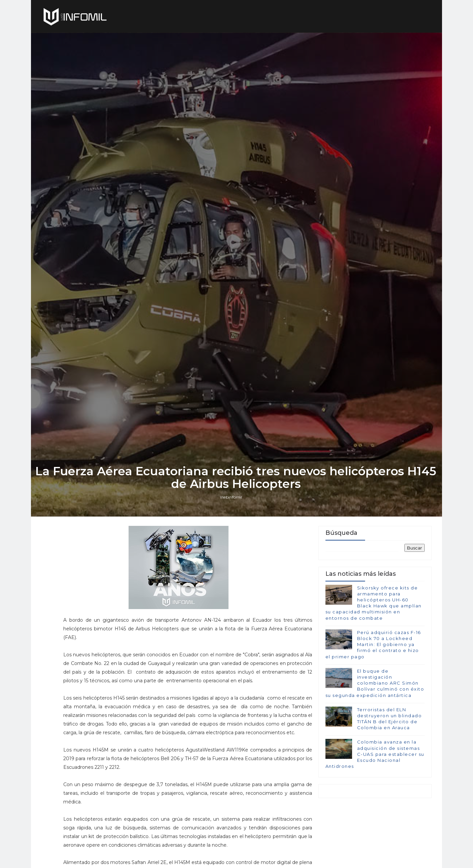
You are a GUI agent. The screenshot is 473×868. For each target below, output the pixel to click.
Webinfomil (232, 533)
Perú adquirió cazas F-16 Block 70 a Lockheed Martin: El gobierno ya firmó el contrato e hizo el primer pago (373, 681)
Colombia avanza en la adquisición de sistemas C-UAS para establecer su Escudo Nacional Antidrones (375, 791)
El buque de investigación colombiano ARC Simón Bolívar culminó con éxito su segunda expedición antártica (375, 720)
